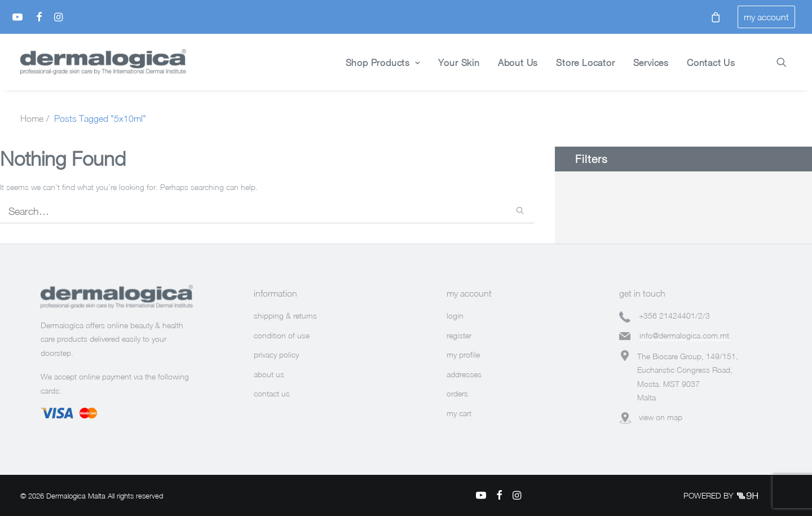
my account (766, 17)
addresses (464, 374)
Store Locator (585, 63)
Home (32, 118)
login (455, 316)
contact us (272, 393)
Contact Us (711, 63)
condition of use (282, 335)
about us (269, 374)
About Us (518, 63)
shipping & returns (285, 316)
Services (651, 63)
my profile (463, 354)
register (459, 335)
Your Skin (459, 63)
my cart (459, 413)
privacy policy (276, 354)
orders (457, 393)
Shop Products (383, 63)
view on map (661, 417)
